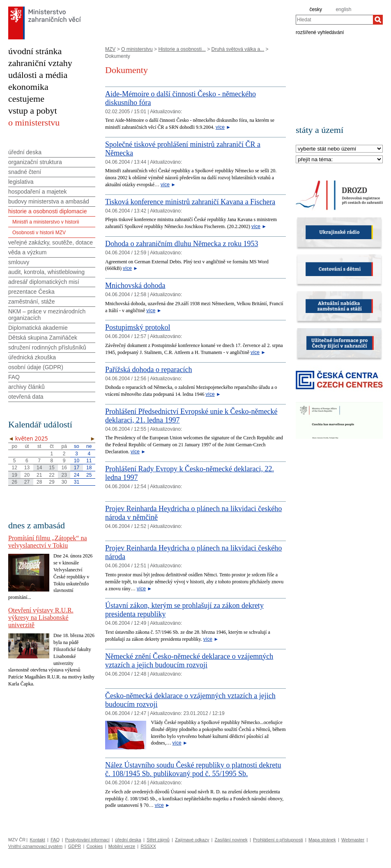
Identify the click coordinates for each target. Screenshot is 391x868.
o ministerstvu (34, 122)
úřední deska (25, 152)
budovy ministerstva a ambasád (49, 201)
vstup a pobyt (33, 111)
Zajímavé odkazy (192, 840)
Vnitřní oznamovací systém (35, 846)
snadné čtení (25, 172)
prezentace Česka (31, 292)
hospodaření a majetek (37, 192)
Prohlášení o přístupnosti (278, 840)
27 (27, 482)
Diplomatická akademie (38, 328)
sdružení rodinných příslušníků (47, 347)
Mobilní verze (122, 846)
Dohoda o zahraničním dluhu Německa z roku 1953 (182, 244)
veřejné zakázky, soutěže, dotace (51, 242)
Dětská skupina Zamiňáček (43, 338)
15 (52, 468)
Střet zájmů (158, 840)
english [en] (343, 9)
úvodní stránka (35, 51)
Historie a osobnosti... (182, 49)
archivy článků (26, 387)
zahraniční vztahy (40, 63)
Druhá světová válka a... (238, 49)
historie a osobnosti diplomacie (47, 211)
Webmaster (353, 840)
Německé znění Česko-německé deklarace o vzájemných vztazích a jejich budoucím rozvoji (189, 661)
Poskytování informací (87, 840)
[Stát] (339, 149)
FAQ (14, 377)
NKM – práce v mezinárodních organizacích (47, 315)
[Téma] (339, 160)
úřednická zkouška (32, 357)
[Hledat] (378, 20)
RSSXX (148, 846)
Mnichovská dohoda (135, 286)
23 (64, 475)
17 (77, 468)
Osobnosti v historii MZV (39, 233)
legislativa (21, 182)
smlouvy (19, 262)
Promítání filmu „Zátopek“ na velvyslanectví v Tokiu (48, 542)
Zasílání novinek (231, 840)
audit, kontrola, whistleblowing (46, 272)
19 (14, 475)
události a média (38, 75)
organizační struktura (35, 162)
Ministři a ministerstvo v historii (46, 222)
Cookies (95, 846)
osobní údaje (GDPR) (36, 367)
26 (14, 482)
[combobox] (334, 20)
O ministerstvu (137, 49)
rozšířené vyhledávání (320, 32)
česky (316, 9)
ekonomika (28, 87)
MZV (110, 49)
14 (39, 468)
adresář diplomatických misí (44, 282)
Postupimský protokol (138, 327)
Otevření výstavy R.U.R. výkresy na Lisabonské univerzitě (41, 618)
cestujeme (26, 99)
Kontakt (37, 840)
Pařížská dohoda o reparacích (148, 370)
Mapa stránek (322, 840)
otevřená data (26, 397)
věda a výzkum (27, 252)
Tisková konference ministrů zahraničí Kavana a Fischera (190, 202)
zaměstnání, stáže (32, 302)
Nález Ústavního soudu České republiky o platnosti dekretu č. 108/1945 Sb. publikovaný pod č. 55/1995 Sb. (193, 769)
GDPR (74, 846)
